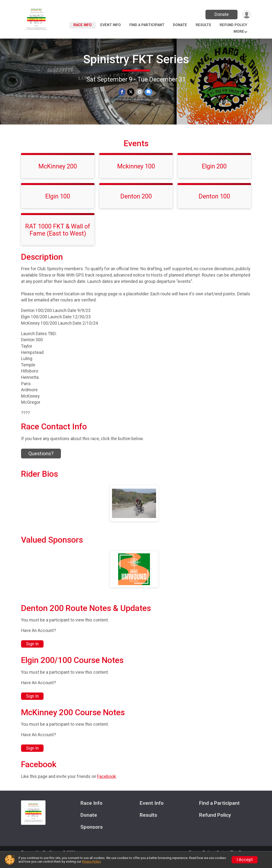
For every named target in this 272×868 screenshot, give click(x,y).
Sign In (32, 651)
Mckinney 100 (136, 173)
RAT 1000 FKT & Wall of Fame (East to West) (58, 237)
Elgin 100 (58, 203)
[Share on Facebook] (122, 92)
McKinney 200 (58, 173)
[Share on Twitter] (131, 92)
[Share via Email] (139, 92)
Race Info (83, 25)
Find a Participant (147, 25)
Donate (221, 14)
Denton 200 (136, 203)
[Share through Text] (148, 92)
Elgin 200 (214, 173)
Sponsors (92, 834)
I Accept (245, 860)
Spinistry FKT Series (136, 59)
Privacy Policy (91, 862)
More (239, 32)
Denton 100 (214, 203)
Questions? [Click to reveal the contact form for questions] (41, 460)
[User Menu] (246, 15)
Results (203, 25)
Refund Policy (233, 25)
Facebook (107, 783)
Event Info (111, 25)
